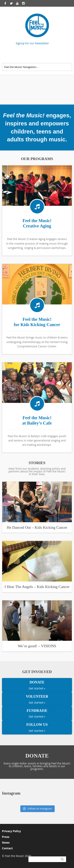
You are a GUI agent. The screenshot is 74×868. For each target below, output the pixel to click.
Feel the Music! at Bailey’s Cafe (37, 420)
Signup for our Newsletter (32, 43)
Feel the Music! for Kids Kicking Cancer (37, 322)
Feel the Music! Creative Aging (37, 223)
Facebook (61, 55)
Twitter (70, 55)
